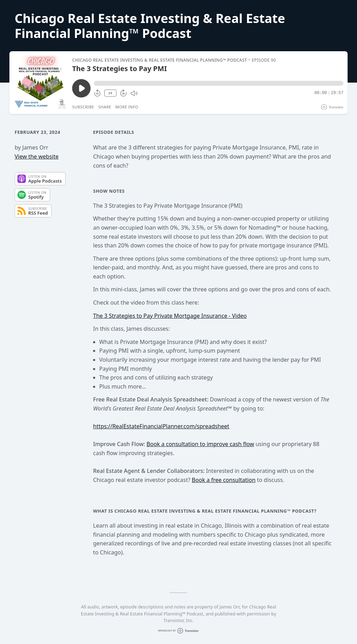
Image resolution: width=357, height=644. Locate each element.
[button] (219, 83)
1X (110, 93)
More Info (127, 107)
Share (105, 107)
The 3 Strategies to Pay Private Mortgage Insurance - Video (170, 316)
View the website (37, 156)
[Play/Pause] (40, 83)
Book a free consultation (224, 480)
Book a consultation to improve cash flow (200, 444)
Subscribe (83, 107)
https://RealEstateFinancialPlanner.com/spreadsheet (161, 426)
